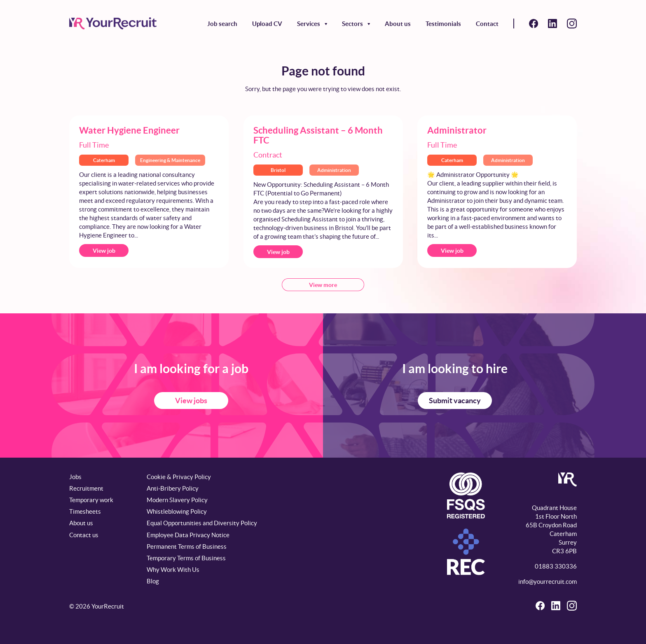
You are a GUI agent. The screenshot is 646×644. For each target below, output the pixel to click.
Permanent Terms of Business (187, 546)
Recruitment (86, 488)
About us (398, 24)
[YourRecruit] (113, 23)
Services (309, 24)
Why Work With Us (173, 570)
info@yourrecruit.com (548, 582)
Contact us (84, 535)
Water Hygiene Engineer (129, 130)
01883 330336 (556, 566)
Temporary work (91, 500)
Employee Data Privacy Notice (188, 535)
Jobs (75, 477)
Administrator (457, 130)
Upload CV (267, 24)
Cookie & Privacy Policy (179, 477)
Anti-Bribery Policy (173, 488)
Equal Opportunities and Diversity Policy (202, 523)
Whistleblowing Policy (177, 511)
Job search (222, 24)
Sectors (352, 24)
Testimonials (443, 24)
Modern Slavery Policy (177, 500)
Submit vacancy (455, 401)
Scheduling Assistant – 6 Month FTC (318, 135)
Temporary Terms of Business (186, 558)
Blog (153, 581)
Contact (487, 24)
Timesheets (85, 511)
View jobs (191, 401)
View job (104, 251)
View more (323, 285)
